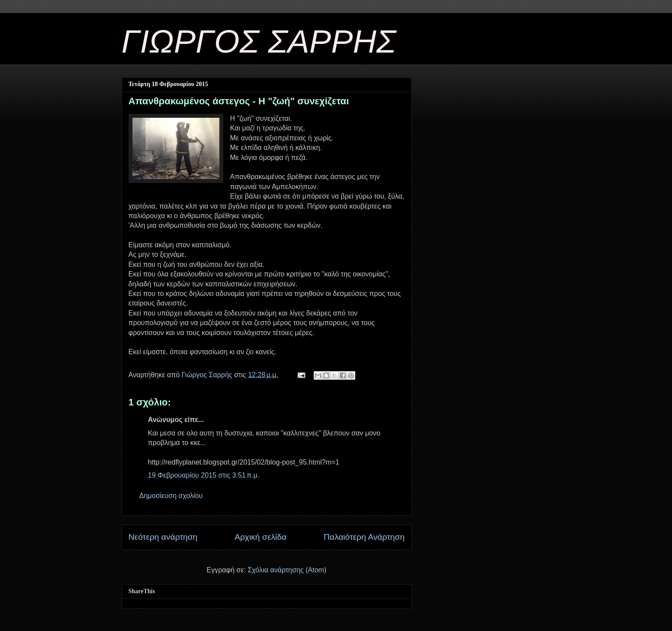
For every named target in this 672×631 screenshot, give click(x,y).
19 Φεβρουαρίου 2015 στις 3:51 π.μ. (204, 475)
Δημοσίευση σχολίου (171, 496)
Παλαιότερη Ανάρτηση (364, 537)
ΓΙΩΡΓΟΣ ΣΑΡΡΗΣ (259, 41)
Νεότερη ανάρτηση (163, 537)
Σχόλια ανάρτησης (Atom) (287, 570)
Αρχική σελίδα (261, 537)
